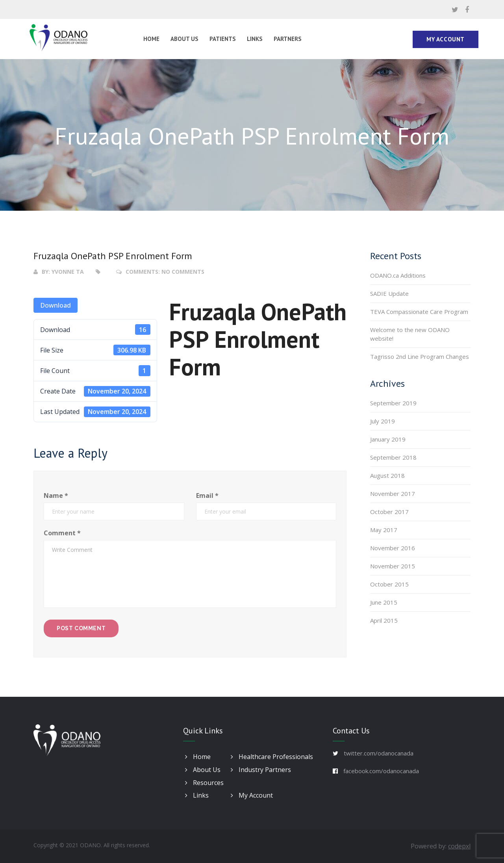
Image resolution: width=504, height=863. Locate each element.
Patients (223, 39)
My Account (446, 39)
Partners (288, 39)
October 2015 (389, 584)
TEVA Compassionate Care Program (419, 312)
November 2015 (393, 566)
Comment (62, 533)
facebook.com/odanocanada (381, 771)
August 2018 (387, 475)
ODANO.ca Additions (398, 275)
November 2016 (393, 548)
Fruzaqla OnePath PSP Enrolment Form (113, 256)
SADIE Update (389, 293)
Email (207, 496)
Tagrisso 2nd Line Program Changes (420, 356)
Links (255, 39)
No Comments (183, 272)
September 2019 (393, 403)
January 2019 (388, 439)
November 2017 (393, 494)
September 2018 (393, 457)
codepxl (459, 846)
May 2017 (384, 530)
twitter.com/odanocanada (379, 753)
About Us (184, 39)
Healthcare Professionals (272, 757)
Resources (204, 783)
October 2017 (389, 512)
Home (151, 39)
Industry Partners (261, 770)
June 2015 (384, 602)
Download (56, 305)
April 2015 (384, 620)
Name (56, 496)
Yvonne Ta (68, 272)
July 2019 (383, 421)
